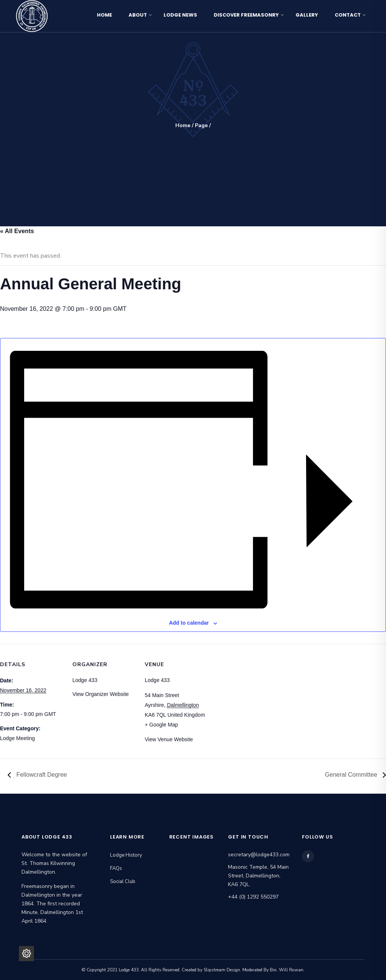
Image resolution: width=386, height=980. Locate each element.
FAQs (116, 868)
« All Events (17, 231)
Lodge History (126, 855)
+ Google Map (161, 725)
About (138, 15)
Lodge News (180, 15)
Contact (348, 15)
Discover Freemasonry (246, 15)
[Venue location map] (257, 696)
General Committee (352, 775)
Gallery (307, 15)
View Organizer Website (101, 694)
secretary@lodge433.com (259, 855)
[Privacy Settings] (26, 954)
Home (104, 15)
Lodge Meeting (18, 738)
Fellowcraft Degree (41, 775)
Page (201, 125)
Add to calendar (189, 623)
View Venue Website (169, 739)
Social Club (123, 882)
